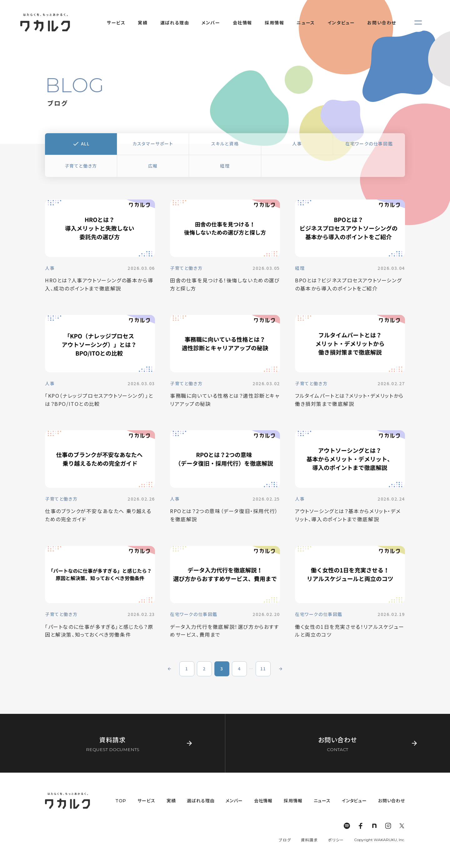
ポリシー (336, 840)
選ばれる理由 (201, 801)
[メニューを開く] (418, 23)
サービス (146, 801)
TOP (121, 801)
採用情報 (293, 801)
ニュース (322, 801)
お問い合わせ (392, 801)
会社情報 (263, 801)
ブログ (285, 840)
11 (263, 669)
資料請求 (309, 840)
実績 (171, 801)
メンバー (234, 801)
